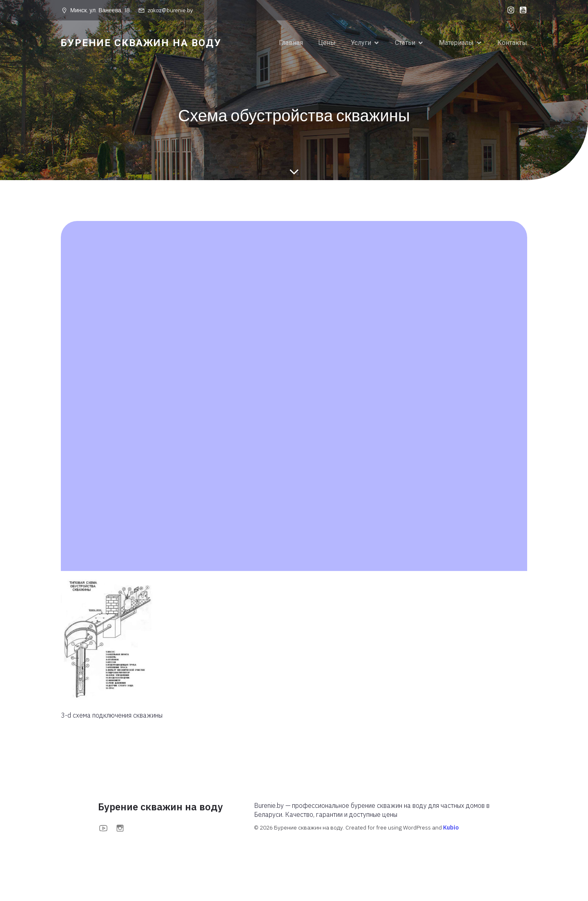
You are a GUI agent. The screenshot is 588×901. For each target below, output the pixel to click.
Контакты (512, 43)
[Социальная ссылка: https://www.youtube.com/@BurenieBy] (521, 10)
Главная (291, 43)
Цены (327, 43)
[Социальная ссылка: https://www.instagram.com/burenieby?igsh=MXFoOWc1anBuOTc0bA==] (509, 10)
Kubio (451, 828)
